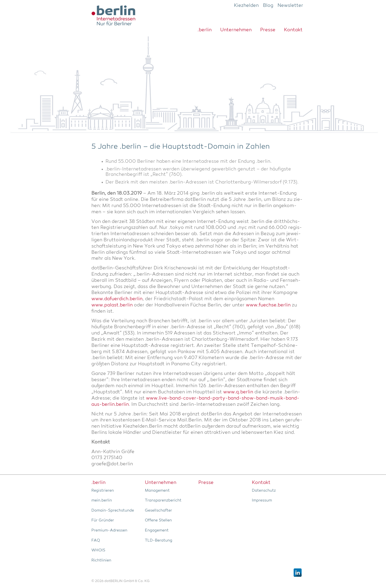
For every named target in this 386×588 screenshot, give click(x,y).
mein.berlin (102, 500)
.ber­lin (205, 30)
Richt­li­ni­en (101, 560)
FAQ (96, 540)
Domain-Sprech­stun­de (113, 510)
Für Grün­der (103, 520)
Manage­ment (157, 491)
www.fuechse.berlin (268, 305)
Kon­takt (293, 30)
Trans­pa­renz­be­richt (163, 500)
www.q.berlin (238, 392)
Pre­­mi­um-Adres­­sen (109, 530)
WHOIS (98, 550)
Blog (268, 6)
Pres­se (268, 30)
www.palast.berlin (112, 305)
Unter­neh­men (236, 30)
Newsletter (290, 6)
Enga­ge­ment (157, 530)
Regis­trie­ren (103, 491)
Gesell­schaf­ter (158, 510)
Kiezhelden (246, 6)
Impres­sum (262, 500)
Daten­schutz (264, 491)
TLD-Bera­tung (159, 540)
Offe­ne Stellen (158, 520)
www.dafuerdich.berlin (117, 299)
